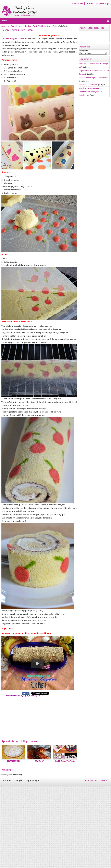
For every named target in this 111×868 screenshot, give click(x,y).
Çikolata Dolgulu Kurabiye (14, 39)
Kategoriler (84, 51)
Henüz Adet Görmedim (88, 85)
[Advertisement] (26, 717)
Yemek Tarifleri (25, 26)
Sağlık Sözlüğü (103, 4)
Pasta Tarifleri (39, 26)
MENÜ (4, 21)
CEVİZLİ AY (39, 761)
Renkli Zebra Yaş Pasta (65, 761)
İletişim (89, 4)
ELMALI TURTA (14, 761)
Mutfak (14, 26)
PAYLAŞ (26, 694)
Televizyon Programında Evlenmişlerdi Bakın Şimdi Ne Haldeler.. (90, 92)
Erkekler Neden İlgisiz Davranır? (92, 78)
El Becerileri (77, 4)
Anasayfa (5, 26)
